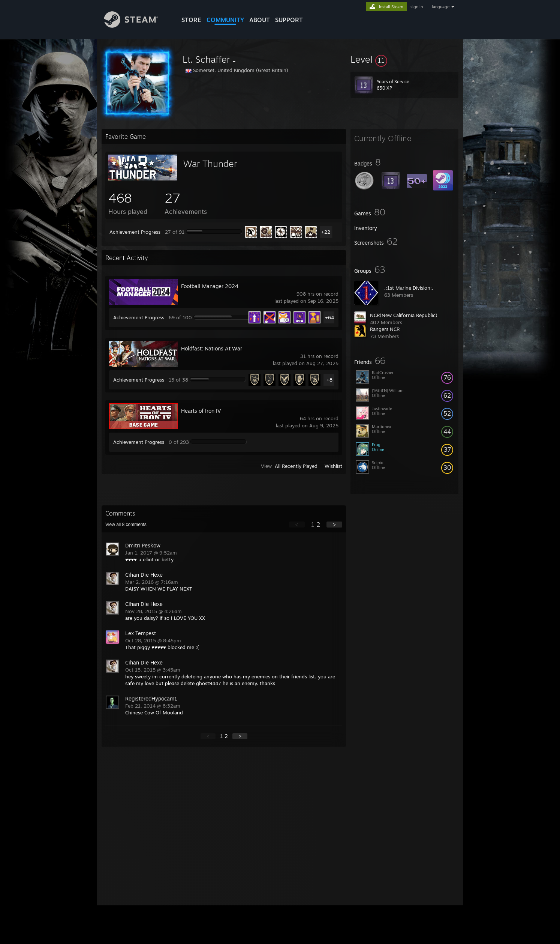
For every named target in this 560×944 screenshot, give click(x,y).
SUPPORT (289, 20)
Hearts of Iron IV (201, 411)
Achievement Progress (135, 232)
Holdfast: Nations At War (212, 348)
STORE (191, 20)
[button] (404, 59)
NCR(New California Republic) (404, 315)
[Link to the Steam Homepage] (137, 26)
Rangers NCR (385, 329)
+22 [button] (326, 232)
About (260, 20)
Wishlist (333, 466)
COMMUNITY (225, 20)
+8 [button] (329, 380)
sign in (417, 7)
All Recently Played (296, 466)
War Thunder (210, 164)
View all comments (126, 525)
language (441, 7)
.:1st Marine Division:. (409, 288)
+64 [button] (329, 317)
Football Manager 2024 (210, 286)
